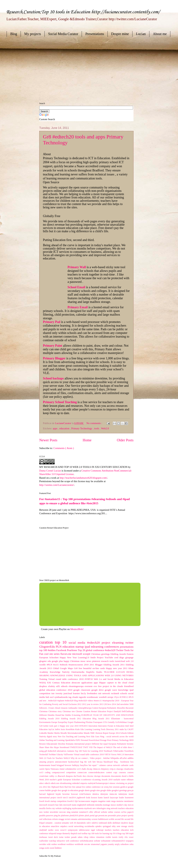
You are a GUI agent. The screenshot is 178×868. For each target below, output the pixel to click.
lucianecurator (85, 801)
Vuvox (114, 755)
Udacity (60, 755)
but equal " (94, 765)
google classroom (82, 690)
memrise (120, 801)
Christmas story (56, 712)
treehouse (44, 837)
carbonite (125, 765)
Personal (85, 740)
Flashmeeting (80, 722)
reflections (48, 819)
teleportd (53, 834)
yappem (104, 844)
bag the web (86, 762)
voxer (131, 837)
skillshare (117, 823)
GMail (56, 668)
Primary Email (78, 307)
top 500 (126, 834)
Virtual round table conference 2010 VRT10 (92, 755)
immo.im (114, 794)
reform (55, 819)
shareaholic (82, 823)
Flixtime (89, 722)
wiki (49, 844)
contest (110, 773)
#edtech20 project (100, 643)
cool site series (52, 654)
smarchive (55, 826)
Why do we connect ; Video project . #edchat (90, 758)
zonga (42, 848)
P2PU (78, 740)
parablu (43, 816)
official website (101, 812)
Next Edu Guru (93, 737)
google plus (58, 661)
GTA (105, 722)
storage (125, 826)
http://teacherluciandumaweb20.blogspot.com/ (84, 478)
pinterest (97, 661)
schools (124, 693)
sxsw (58, 830)
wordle (43, 665)
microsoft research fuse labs (51, 805)
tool (80, 834)
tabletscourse (85, 830)
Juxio (63, 729)
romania (74, 819)
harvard (43, 794)
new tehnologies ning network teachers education (113, 808)
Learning (89, 729)
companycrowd (59, 773)
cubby (52, 776)
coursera (123, 773)
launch (107, 798)
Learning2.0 (84, 657)
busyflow (84, 765)
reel (41, 819)
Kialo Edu (80, 729)
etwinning (121, 783)
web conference (73, 841)
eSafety (52, 686)
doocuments (116, 776)
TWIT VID (88, 747)
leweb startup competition (56, 801)
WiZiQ (43, 683)
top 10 (62, 642)
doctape (98, 776)
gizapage (129, 657)
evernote (89, 686)
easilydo (117, 780)
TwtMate (53, 755)
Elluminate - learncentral (122, 719)
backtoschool (74, 762)
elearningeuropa (77, 686)
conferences (112, 647)
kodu (89, 798)
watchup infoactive (57, 841)
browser (68, 765)
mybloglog (67, 808)
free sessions (115, 787)
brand (54, 765)
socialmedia (90, 826)
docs (85, 776)
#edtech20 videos (86, 701)
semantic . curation (54, 823)
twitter (129, 643)
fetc (49, 787)
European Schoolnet (49, 657)
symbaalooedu (62, 697)
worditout (62, 844)
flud (66, 787)
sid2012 (95, 823)
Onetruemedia (79, 672)
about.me (76, 683)
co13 (42, 773)
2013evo (108, 704)
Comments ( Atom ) (64, 448)
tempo (60, 834)
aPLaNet (124, 758)
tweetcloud (120, 661)
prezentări (112, 816)
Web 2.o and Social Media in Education (114, 679)
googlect (115, 790)
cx (56, 776)
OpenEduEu (70, 740)
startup (80, 647)
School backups (54, 378)
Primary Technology (82, 428)
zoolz (47, 848)
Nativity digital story (49, 737)
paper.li (130, 812)
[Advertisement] (63, 66)
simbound (103, 823)
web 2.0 (130, 661)
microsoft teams (70, 805)
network (107, 693)
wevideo (43, 844)
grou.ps (130, 790)
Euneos (130, 654)
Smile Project (98, 657)
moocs (114, 805)
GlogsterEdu (48, 647)
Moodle (64, 733)
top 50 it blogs (116, 834)
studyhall (44, 830)
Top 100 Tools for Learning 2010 (89, 751)
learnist (77, 693)
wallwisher (44, 841)
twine (62, 837)
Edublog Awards (119, 654)
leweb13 (71, 801)
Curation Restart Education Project (98, 712)
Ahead (58, 708)
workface (71, 844)
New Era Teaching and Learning (72, 737)
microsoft (78, 654)
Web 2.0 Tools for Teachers (51, 758)
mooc (83, 661)
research (105, 661)
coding (48, 773)
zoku (131, 844)
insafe (131, 794)
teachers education (121, 830)
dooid (125, 776)
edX (58, 686)
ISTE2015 (84, 726)
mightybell (82, 805)
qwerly (131, 816)
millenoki (91, 805)
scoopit (87, 654)
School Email (77, 287)
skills (110, 823)
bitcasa (100, 762)
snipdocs (64, 826)
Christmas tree (69, 712)
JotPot (58, 729)
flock (62, 787)
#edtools (64, 665)
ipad (88, 647)
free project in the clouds (111, 686)
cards (131, 765)
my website (57, 808)
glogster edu (46, 661)
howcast (75, 794)
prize (119, 816)
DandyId (118, 712)
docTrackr (78, 776)
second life (120, 819)
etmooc (113, 783)
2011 (92, 665)
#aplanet (61, 701)
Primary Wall (77, 267)
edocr (42, 783)
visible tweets (112, 837)
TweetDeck (129, 751)
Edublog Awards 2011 (115, 665)
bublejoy (76, 765)
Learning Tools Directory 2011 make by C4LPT (113, 729)
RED (131, 740)
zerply (118, 844)
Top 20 (82, 650)
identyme (105, 794)
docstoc (91, 776)
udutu (81, 837)
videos (93, 837)
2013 (102, 704)
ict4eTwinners (86, 794)
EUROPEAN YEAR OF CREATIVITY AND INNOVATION (107, 715)
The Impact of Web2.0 (103, 747)
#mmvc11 (98, 701)
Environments (45, 722)
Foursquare (98, 722)
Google (130, 722)
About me (160, 34)
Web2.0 (105, 428)
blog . (117, 762)
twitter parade (71, 837)
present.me (103, 816)
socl (52, 697)
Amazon (64, 708)
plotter (82, 816)
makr (109, 801)
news (89, 661)
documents (106, 776)
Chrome (79, 712)
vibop (86, 837)
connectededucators (97, 773)
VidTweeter (69, 755)
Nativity (67, 672)
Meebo (57, 733)
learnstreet (129, 798)
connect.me (83, 773)
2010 (87, 665)
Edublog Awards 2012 (72, 719)
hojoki (59, 794)
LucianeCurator (64, 423)
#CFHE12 (124, 697)
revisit (68, 819)
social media (78, 643)
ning (69, 812)
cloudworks (129, 769)
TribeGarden (119, 751)
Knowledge (56, 672)
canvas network (114, 765)
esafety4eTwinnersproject (99, 783)
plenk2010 (74, 816)
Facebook (62, 650)
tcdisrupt (101, 830)
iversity (60, 693)
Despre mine (120, 34)
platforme (65, 816)
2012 (80, 704)
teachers (109, 830)
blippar (103, 683)
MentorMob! (77, 629)
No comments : (95, 423)
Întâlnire (58, 848)
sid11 (89, 823)
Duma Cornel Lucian (50, 471)
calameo (103, 765)
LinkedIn (43, 733)
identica (96, 794)
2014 (114, 704)
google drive (98, 690)
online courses (115, 812)
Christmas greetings (101, 654)
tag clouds (74, 697)
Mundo (87, 733)
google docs (57, 790)
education (65, 428)
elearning (119, 643)
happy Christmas (72, 661)
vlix (127, 837)
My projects (33, 34)
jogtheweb (81, 798)
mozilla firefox (46, 808)
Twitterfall (44, 755)
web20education (87, 841)
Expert (71, 722)
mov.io (131, 805)
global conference (95, 650)
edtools (65, 686)
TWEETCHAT (77, 747)
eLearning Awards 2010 (103, 780)
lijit (77, 801)
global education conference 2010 (56, 690)
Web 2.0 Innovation (125, 755)
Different (43, 715)
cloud (131, 683)
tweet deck (54, 837)
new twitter (45, 812)
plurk (87, 816)
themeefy (67, 834)
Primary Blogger (55, 358)
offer (92, 812)
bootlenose (125, 762)
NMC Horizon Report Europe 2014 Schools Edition (112, 733)
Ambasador (73, 708)
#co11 (56, 665)
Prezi (110, 740)
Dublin (69, 715)
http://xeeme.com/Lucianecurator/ (57, 485)
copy (116, 773)
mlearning (98, 647)
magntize (102, 801)
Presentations (95, 34)
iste (53, 693)
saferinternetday (85, 819)
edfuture (130, 780)
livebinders (93, 693)
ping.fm (57, 816)
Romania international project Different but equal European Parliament (96, 744)
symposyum (73, 830)
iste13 (66, 798)
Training (44, 679)
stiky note (116, 826)
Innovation (93, 726)
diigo (122, 657)
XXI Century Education (59, 683)
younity (111, 844)
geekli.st (124, 787)
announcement (62, 762)
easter (124, 780)
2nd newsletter (123, 704)
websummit (106, 841)
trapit (131, 834)
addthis (131, 758)
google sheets (84, 790)
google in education (70, 790)
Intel (128, 726)
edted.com (55, 783)
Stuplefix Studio (95, 672)
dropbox (44, 686)
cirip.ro (113, 769)
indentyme (124, 794)
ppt (97, 816)
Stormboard (65, 747)
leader (122, 798)
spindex (99, 826)
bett (95, 762)
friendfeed (129, 686)
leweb (42, 801)
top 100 (44, 650)
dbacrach (62, 776)
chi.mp (90, 769)
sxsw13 (64, 830)
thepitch (74, 834)
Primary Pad (52, 322)
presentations (127, 647)
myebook (88, 808)
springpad (107, 826)
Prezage (104, 740)
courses (130, 773)
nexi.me (63, 812)
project (125, 816)
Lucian (141, 34)
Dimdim (51, 715)
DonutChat (60, 715)
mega (114, 801)
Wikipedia (115, 758)
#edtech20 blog (72, 701)
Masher (51, 733)
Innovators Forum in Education (112, 726)
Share (42, 747)
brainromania (45, 765)
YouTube (110, 657)
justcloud (68, 693)
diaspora (70, 776)
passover (50, 816)
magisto (94, 801)
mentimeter (129, 801)
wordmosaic (93, 697)
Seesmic (130, 744)
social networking (76, 826)
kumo (101, 798)
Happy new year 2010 (69, 726)
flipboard (55, 787)
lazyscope (115, 798)
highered (51, 794)
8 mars (52, 708)
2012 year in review (91, 704)
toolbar (85, 834)
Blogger (99, 665)
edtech (48, 783)
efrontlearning (66, 783)
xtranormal (96, 844)
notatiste (75, 812)
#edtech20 (110, 650)
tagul (94, 830)
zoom (52, 848)
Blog (14, 34)
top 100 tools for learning (99, 834)
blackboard (109, 762)
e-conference (87, 780)
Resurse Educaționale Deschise (53, 744)
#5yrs (117, 697)
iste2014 (73, 798)
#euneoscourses (76, 665)
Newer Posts (48, 440)
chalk (84, 769)
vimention (101, 837)
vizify (121, 837)
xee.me (87, 844)
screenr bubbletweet (100, 819)
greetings (123, 790)
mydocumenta (78, 808)
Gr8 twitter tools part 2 (49, 726)
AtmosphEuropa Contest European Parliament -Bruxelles (102, 708)
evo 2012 (43, 787)
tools (97, 428)
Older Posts (125, 440)
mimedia (99, 805)
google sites (95, 790)
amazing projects (47, 762)
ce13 (79, 769)
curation (47, 642)
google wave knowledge (117, 690)
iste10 (60, 798)
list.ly (84, 693)
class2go (120, 769)
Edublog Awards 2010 (50, 719)
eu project (129, 783)
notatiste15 (84, 812)
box (132, 762)
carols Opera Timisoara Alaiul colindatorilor (58, 769)
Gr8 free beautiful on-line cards (90, 668)
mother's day (122, 805)
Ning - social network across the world (117, 737)
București (130, 708)
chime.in (97, 769)
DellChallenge (128, 712)
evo (96, 686)
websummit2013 (119, 841)
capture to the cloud (118, 683)
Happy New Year (69, 657)
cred (117, 657)
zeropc (111, 697)
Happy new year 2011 (117, 668)
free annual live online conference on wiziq (91, 787)
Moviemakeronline (76, 733)
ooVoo (124, 812)
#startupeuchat (109, 701)
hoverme (67, 794)
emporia (84, 783)
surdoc (52, 830)
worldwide (79, 844)
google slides (106, 790)
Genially (112, 722)
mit (100, 693)
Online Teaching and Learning (52, 740)
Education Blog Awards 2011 (97, 719)
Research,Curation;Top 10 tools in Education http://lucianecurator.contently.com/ (83, 12)
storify (131, 826)
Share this (49, 747)
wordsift (103, 697)
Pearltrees (72, 650)
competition (72, 773)
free (70, 787)
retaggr (62, 819)
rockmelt (116, 693)
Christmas (44, 712)
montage (107, 805)
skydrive (125, 823)
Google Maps (67, 668)
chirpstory (105, 769)
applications (88, 683)
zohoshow (125, 844)
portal (92, 816)
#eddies (52, 650)
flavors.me (66, 654)
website (97, 841)
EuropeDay (63, 722)
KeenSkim (71, 729)
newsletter (55, 812)
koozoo (95, 798)
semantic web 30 (69, 823)
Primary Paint (53, 346)
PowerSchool (94, 740)
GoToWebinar (121, 722)
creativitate (44, 776)
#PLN (50, 665)
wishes (54, 844)
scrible (112, 819)
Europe (55, 722)
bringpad (61, 765)
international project (48, 798)
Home (87, 440)
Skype (57, 747)
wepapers (130, 841)
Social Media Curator (63, 34)
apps (55, 428)
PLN (59, 647)
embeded (76, 783)
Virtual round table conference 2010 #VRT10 (71, 679)
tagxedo (83, 697)
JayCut (52, 729)
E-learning (77, 715)
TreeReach (108, 751)
